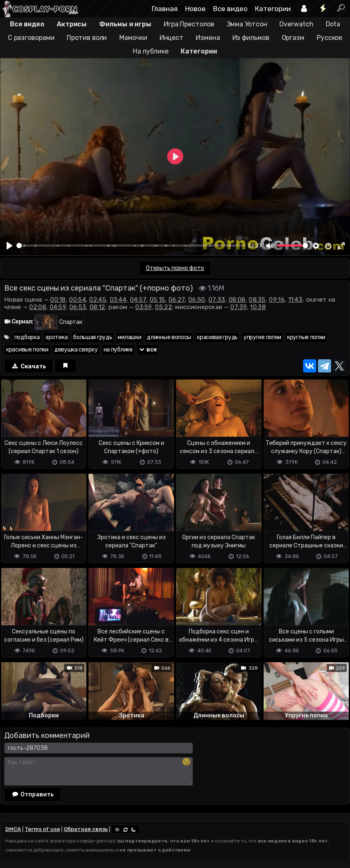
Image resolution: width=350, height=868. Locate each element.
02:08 (38, 307)
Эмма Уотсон (247, 24)
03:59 (144, 307)
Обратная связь (86, 829)
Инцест (172, 38)
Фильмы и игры (125, 24)
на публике (118, 350)
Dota (333, 24)
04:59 (58, 307)
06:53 (78, 307)
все (148, 350)
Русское (329, 38)
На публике (151, 51)
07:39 (239, 307)
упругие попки (262, 337)
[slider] (131, 246)
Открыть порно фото (175, 268)
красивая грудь (217, 337)
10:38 (258, 307)
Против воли (87, 38)
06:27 (177, 300)
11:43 (296, 300)
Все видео (230, 9)
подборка (27, 337)
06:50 (197, 300)
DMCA (13, 829)
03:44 (118, 300)
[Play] (9, 246)
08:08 (237, 300)
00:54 (78, 300)
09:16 (277, 300)
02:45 (98, 300)
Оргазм (293, 38)
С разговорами (31, 38)
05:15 (158, 300)
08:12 (97, 307)
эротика (56, 337)
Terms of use (42, 829)
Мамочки (133, 38)
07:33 (217, 300)
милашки (129, 337)
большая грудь (93, 337)
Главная (165, 9)
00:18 (58, 300)
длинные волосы (169, 337)
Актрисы (72, 24)
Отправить (32, 794)
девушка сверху (76, 350)
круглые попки (306, 337)
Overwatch (296, 24)
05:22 (163, 307)
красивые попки (27, 350)
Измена (208, 38)
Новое (195, 9)
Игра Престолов (189, 24)
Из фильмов (251, 38)
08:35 (257, 300)
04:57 (138, 300)
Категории (273, 9)
